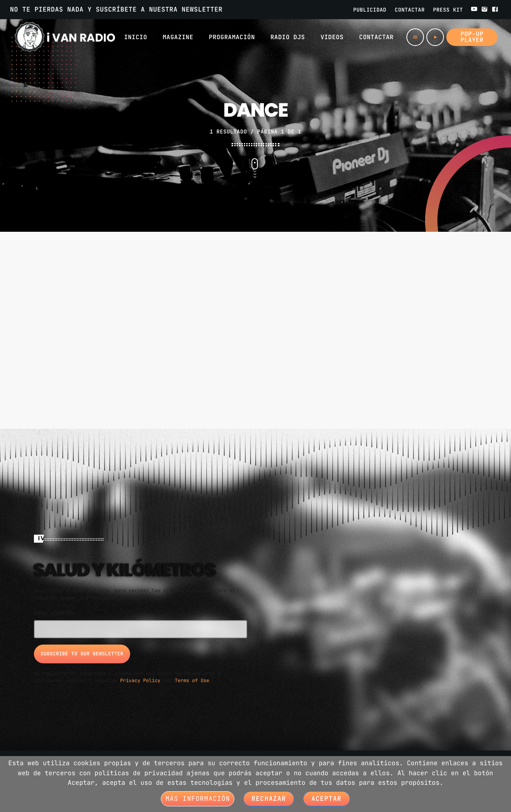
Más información (198, 799)
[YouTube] (474, 10)
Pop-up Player (472, 37)
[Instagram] (485, 10)
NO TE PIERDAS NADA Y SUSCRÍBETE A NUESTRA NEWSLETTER (116, 9)
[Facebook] (495, 10)
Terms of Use (192, 680)
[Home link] (65, 37)
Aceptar (327, 799)
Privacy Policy (140, 680)
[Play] (435, 37)
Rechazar (269, 799)
